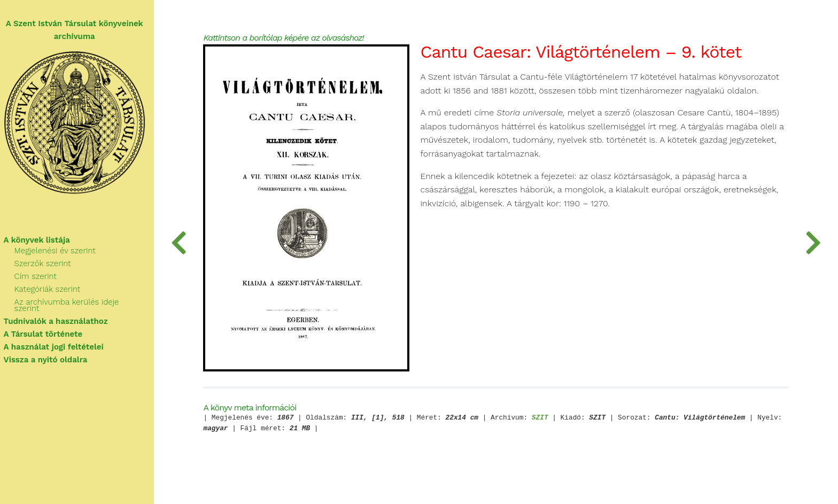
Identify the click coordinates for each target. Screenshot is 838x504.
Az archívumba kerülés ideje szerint (85, 304)
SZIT (548, 419)
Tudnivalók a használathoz (61, 316)
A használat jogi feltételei (59, 342)
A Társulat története (48, 329)
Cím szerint (40, 278)
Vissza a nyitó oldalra (51, 355)
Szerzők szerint (48, 265)
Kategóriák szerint (52, 291)
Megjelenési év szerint (60, 252)
